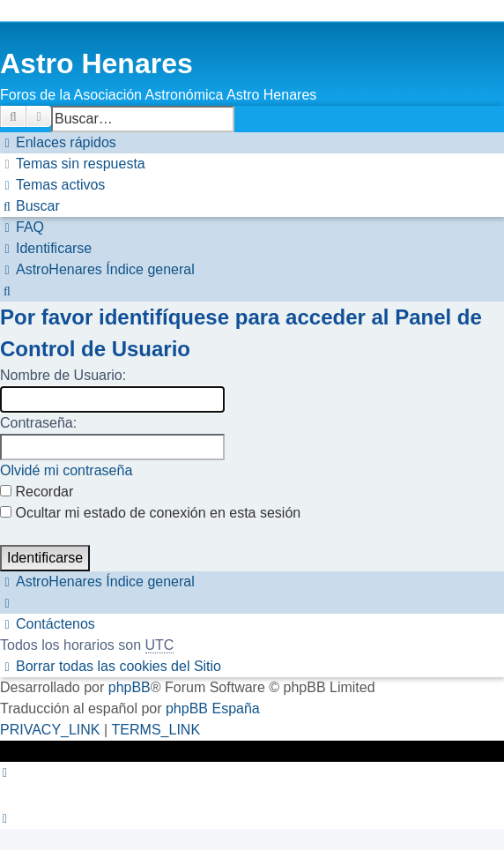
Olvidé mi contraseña (66, 470)
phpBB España (213, 708)
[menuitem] (73, 164)
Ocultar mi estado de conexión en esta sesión (150, 513)
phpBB (130, 687)
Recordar (37, 492)
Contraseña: (38, 423)
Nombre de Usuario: (63, 375)
